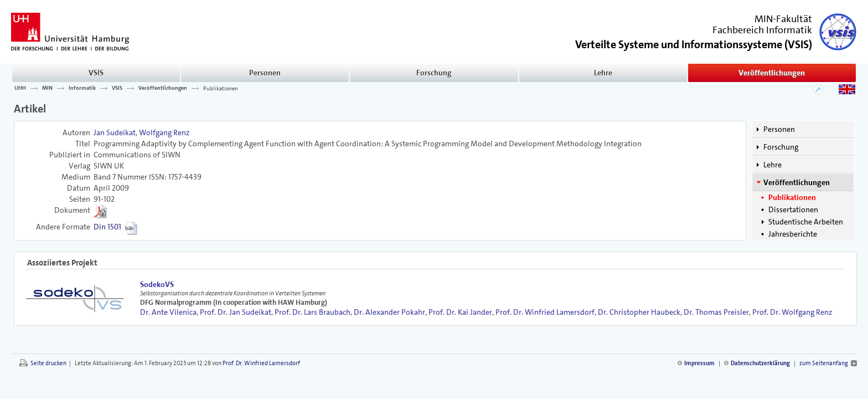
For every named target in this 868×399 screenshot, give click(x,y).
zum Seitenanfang (824, 363)
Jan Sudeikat (115, 132)
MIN (47, 88)
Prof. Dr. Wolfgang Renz (792, 312)
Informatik (82, 88)
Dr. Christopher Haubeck (639, 312)
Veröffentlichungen (772, 73)
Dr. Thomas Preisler (716, 312)
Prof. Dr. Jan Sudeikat (236, 312)
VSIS (96, 73)
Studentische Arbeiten (806, 222)
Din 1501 (107, 227)
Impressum (699, 363)
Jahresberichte (793, 234)
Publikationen (221, 88)
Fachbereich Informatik (762, 30)
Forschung (434, 73)
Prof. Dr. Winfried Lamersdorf (545, 312)
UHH (20, 88)
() (694, 44)
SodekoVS (157, 284)
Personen (265, 73)
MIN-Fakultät (783, 19)
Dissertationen (793, 209)
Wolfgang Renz (164, 132)
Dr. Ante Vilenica (168, 312)
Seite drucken (48, 363)
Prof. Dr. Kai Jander (460, 312)
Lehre (603, 73)
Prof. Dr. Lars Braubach (312, 312)
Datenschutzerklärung (760, 363)
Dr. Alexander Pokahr (389, 312)
